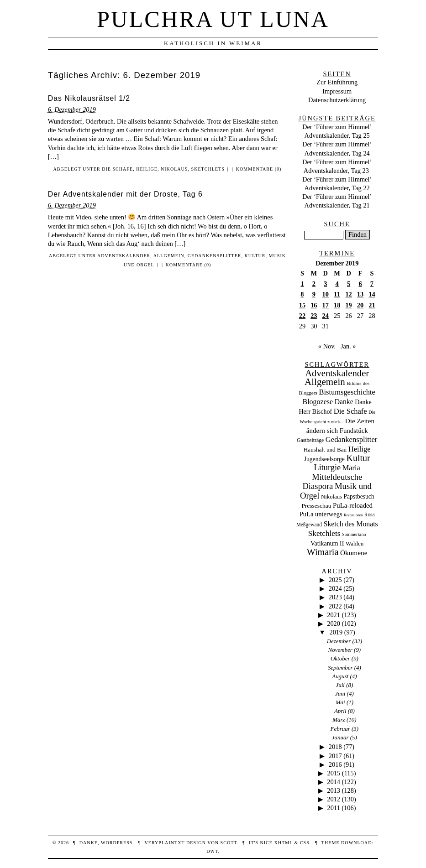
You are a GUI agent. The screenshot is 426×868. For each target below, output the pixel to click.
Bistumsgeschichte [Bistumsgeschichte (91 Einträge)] (347, 392)
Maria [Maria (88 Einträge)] (351, 468)
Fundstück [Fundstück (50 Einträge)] (354, 431)
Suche (337, 224)
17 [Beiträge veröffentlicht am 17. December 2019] (326, 305)
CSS (305, 843)
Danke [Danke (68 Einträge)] (344, 402)
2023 (335, 597)
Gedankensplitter (215, 256)
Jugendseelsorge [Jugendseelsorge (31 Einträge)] (324, 459)
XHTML (284, 843)
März (339, 720)
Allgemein (169, 256)
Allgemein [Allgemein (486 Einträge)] (325, 382)
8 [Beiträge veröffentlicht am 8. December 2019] (302, 294)
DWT (212, 851)
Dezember (339, 641)
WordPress (117, 843)
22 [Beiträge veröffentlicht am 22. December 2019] (302, 316)
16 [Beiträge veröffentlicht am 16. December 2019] (314, 305)
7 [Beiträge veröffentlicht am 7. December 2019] (372, 284)
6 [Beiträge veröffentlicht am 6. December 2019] (360, 284)
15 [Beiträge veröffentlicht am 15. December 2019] (302, 305)
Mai (340, 702)
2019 (336, 632)
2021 (334, 615)
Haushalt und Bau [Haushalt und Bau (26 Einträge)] (325, 450)
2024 (335, 588)
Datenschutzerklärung (337, 100)
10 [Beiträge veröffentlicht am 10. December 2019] (326, 294)
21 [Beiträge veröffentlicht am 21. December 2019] (372, 305)
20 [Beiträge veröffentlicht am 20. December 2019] (360, 305)
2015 (334, 773)
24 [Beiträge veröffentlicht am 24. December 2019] (326, 316)
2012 (334, 799)
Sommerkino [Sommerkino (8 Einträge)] (354, 534)
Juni (340, 694)
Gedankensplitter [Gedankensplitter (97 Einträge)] (352, 439)
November (340, 650)
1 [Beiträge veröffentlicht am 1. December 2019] (302, 284)
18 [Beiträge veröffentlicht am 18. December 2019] (337, 305)
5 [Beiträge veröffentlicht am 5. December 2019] (349, 284)
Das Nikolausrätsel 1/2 (89, 98)
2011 (333, 808)
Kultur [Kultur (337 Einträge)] (358, 458)
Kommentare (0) (259, 169)
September (340, 668)
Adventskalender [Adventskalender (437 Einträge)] (337, 373)
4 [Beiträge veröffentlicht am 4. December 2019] (337, 284)
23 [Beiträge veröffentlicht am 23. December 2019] (314, 316)
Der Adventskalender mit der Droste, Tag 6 (125, 194)
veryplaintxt (164, 843)
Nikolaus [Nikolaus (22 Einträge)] (331, 497)
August (340, 676)
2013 (334, 790)
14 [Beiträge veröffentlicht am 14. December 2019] (372, 294)
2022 (335, 606)
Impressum (337, 91)
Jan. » (348, 346)
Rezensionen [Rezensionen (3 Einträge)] (353, 515)
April (340, 711)
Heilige (147, 169)
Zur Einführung (337, 82)
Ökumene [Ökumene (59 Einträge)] (354, 553)
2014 (334, 782)
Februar (340, 729)
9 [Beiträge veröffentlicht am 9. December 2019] (314, 294)
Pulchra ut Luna (213, 19)
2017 (335, 756)
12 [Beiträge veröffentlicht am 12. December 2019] (348, 294)
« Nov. (327, 346)
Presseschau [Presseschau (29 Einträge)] (316, 506)
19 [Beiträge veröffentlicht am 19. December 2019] (348, 305)
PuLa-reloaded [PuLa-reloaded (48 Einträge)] (353, 505)
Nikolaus (174, 169)
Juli (340, 685)
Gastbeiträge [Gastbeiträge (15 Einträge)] (310, 440)
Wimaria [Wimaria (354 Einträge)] (323, 552)
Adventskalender (124, 256)
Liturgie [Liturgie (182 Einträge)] (327, 468)
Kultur (255, 256)
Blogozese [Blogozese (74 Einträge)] (318, 402)
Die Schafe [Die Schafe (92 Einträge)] (350, 411)
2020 (334, 624)
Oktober (340, 658)
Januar (340, 737)
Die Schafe (117, 169)
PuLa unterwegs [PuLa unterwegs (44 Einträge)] (321, 514)
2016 (335, 764)
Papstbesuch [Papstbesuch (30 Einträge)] (359, 496)
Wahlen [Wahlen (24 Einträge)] (355, 543)
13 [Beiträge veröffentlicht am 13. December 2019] (360, 294)
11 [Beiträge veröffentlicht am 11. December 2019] (337, 294)
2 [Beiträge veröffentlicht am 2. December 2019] (314, 284)
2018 (335, 747)
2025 (335, 580)
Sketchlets (208, 169)
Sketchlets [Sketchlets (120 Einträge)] (324, 533)
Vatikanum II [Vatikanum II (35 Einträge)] (327, 543)
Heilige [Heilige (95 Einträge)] (360, 449)
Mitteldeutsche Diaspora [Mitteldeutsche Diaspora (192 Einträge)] (332, 482)
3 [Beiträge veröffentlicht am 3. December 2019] (325, 284)
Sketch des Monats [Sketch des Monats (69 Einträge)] (351, 524)
